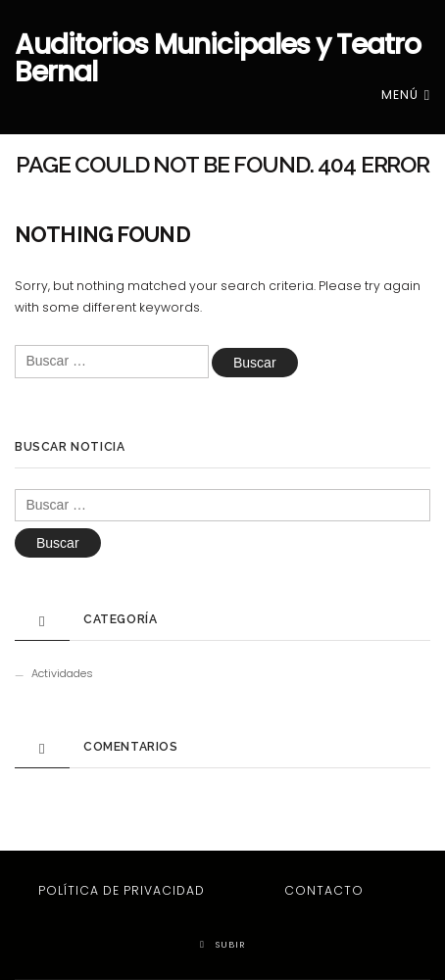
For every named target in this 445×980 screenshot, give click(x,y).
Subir (222, 944)
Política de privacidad (122, 890)
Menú (406, 95)
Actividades (62, 673)
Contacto (324, 890)
